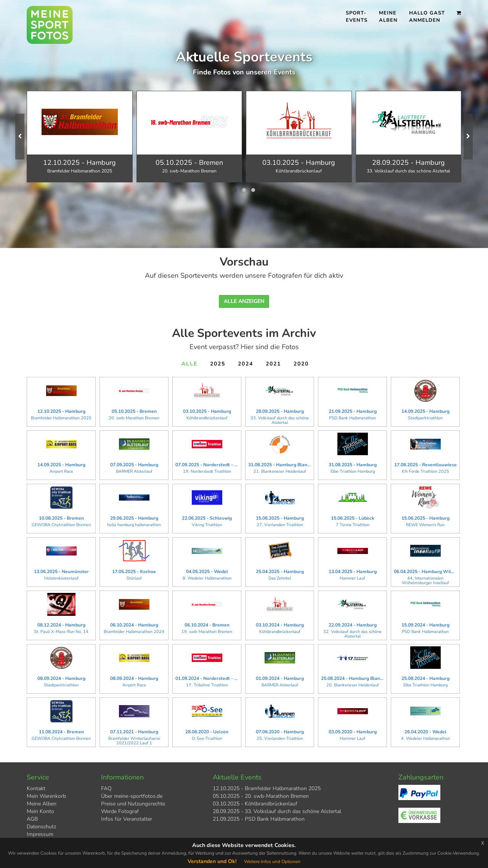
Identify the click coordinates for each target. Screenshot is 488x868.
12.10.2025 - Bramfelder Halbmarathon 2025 (267, 788)
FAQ (106, 788)
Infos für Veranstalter (127, 819)
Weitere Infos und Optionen (272, 862)
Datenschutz (41, 827)
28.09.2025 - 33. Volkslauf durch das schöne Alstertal (277, 811)
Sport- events (357, 17)
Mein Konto (40, 811)
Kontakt (36, 788)
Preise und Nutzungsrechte (133, 804)
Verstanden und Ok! (212, 861)
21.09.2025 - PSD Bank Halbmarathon (259, 819)
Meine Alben (388, 17)
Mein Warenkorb (46, 796)
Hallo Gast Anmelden (427, 17)
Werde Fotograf (120, 811)
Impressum (40, 834)
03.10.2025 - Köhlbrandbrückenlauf (255, 804)
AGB (32, 819)
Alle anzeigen (244, 301)
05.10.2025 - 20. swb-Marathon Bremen (261, 796)
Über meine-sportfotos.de (132, 796)
